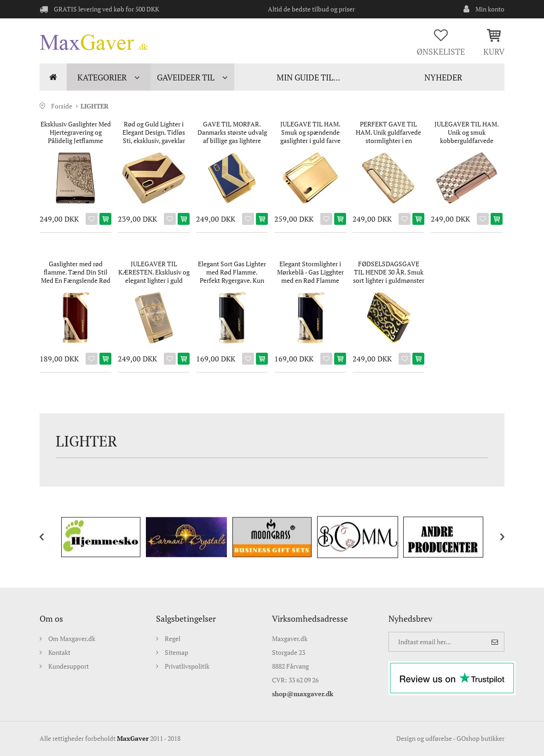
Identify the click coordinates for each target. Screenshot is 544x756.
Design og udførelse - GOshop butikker (450, 738)
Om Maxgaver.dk (72, 639)
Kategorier (102, 77)
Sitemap (177, 652)
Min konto (490, 9)
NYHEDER (443, 77)
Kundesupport (69, 666)
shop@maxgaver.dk (303, 694)
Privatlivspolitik (187, 666)
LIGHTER (95, 106)
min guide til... (308, 77)
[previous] (49, 537)
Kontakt (59, 652)
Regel (173, 639)
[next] (495, 537)
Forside (53, 77)
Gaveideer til (186, 77)
